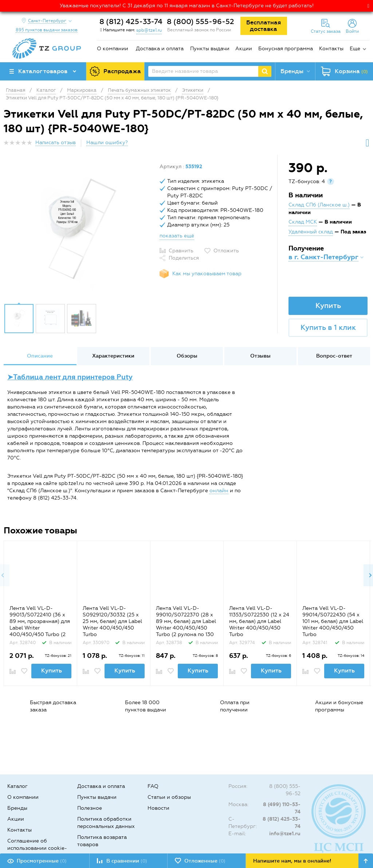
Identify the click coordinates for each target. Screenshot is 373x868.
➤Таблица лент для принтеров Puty (70, 377)
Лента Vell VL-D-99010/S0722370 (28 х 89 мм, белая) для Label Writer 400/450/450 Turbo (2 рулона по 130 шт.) (186, 625)
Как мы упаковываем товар (207, 274)
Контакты (331, 49)
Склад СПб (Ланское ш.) (319, 205)
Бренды (17, 808)
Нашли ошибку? (107, 143)
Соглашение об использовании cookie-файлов (37, 848)
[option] (79, 231)
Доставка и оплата (160, 49)
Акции (244, 49)
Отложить (226, 251)
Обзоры (187, 356)
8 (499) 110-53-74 (282, 808)
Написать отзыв (56, 143)
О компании (113, 49)
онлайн (219, 491)
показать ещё (177, 236)
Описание (40, 356)
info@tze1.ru (285, 834)
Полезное (90, 808)
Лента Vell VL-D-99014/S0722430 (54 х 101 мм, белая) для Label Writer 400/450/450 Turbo (333, 621)
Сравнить (181, 251)
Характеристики (113, 356)
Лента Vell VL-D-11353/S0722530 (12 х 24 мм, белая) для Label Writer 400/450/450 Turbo (259, 621)
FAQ (153, 786)
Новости (158, 808)
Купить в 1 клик (328, 327)
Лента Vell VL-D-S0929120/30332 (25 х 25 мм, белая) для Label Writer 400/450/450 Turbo (112, 621)
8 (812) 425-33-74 (131, 21)
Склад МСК (303, 222)
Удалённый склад (311, 232)
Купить (328, 305)
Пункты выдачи (210, 49)
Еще (355, 49)
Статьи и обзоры (169, 797)
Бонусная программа (286, 49)
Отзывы (260, 356)
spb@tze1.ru (149, 30)
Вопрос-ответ (334, 356)
